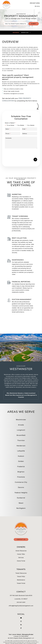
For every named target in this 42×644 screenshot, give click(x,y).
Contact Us (21, 539)
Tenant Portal (21, 583)
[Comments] (21, 143)
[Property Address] (15, 24)
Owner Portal (21, 561)
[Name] (13, 129)
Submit (34, 24)
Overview (16, 33)
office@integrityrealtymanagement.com (21, 606)
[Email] (29, 129)
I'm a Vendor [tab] (31, 125)
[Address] (29, 134)
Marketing (25, 33)
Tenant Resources (21, 573)
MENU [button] (37, 6)
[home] (6, 4)
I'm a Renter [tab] (21, 125)
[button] (21, 618)
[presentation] (27, 152)
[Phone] (13, 134)
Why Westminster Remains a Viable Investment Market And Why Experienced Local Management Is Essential (21, 395)
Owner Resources (21, 551)
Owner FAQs (21, 554)
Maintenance (21, 580)
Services (21, 558)
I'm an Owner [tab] (11, 125)
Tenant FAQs (21, 576)
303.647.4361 (35, 3)
